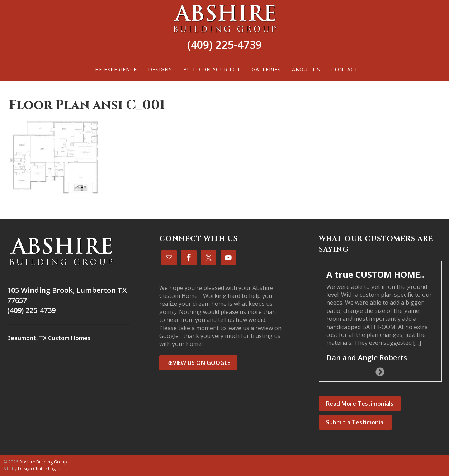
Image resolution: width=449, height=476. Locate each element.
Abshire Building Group (225, 18)
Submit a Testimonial (355, 422)
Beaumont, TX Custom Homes (49, 338)
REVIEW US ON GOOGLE (198, 363)
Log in (54, 469)
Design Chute (31, 469)
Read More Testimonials (360, 404)
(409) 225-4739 (225, 45)
